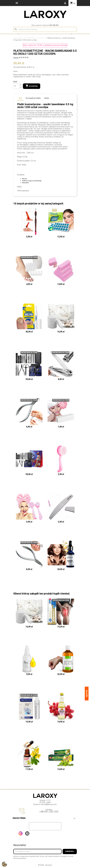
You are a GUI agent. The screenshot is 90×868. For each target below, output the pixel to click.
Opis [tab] (20, 98)
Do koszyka (32, 86)
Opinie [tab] (47, 98)
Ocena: (16, 58)
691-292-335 (54, 25)
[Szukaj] (45, 29)
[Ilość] (16, 86)
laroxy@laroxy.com (49, 804)
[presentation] (45, 826)
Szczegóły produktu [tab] (33, 98)
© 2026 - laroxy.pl (45, 865)
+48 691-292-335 (49, 812)
